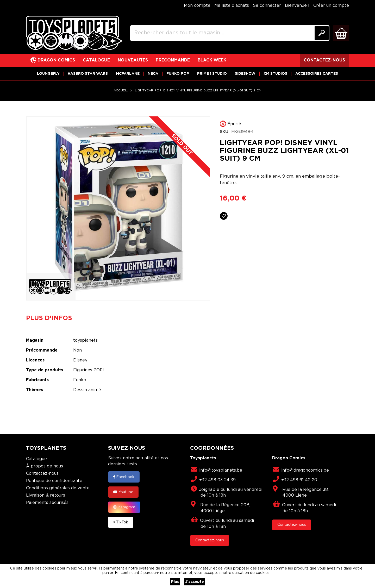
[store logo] (74, 33)
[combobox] (230, 33)
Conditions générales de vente (58, 488)
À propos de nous (45, 466)
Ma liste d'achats (232, 6)
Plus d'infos (49, 318)
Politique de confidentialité (54, 481)
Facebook (124, 477)
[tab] (53, 318)
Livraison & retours (46, 495)
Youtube (123, 492)
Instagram (124, 507)
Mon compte (197, 6)
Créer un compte (331, 6)
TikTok (121, 522)
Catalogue (36, 459)
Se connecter (267, 6)
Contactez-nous (42, 474)
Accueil (121, 90)
